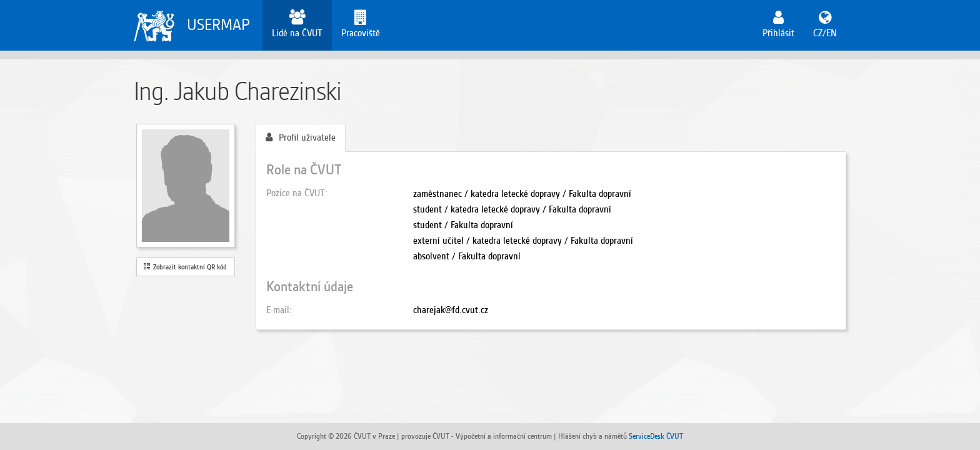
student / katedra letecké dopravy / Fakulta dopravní (512, 209)
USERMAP (218, 25)
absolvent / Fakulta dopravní (467, 256)
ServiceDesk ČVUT (656, 436)
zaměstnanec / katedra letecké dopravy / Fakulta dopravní (522, 194)
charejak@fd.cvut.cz (451, 310)
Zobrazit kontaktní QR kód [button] (185, 267)
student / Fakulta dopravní (463, 225)
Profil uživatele (301, 137)
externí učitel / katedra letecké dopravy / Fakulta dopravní (523, 241)
